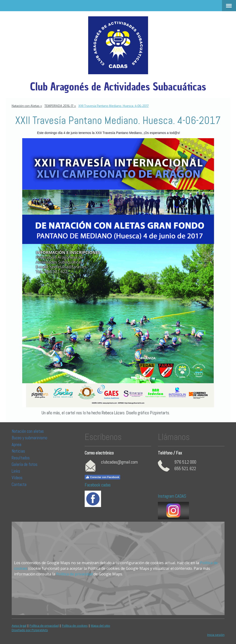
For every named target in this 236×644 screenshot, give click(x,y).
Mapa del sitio (100, 626)
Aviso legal (19, 626)
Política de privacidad (74, 574)
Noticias (19, 451)
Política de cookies (75, 626)
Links (16, 471)
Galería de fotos (25, 464)
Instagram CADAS (172, 496)
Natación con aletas (28, 431)
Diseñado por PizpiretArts (30, 630)
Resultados (21, 458)
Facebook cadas (98, 485)
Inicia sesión (216, 635)
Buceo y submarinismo (29, 438)
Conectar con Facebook (102, 477)
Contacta (19, 484)
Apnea (16, 445)
